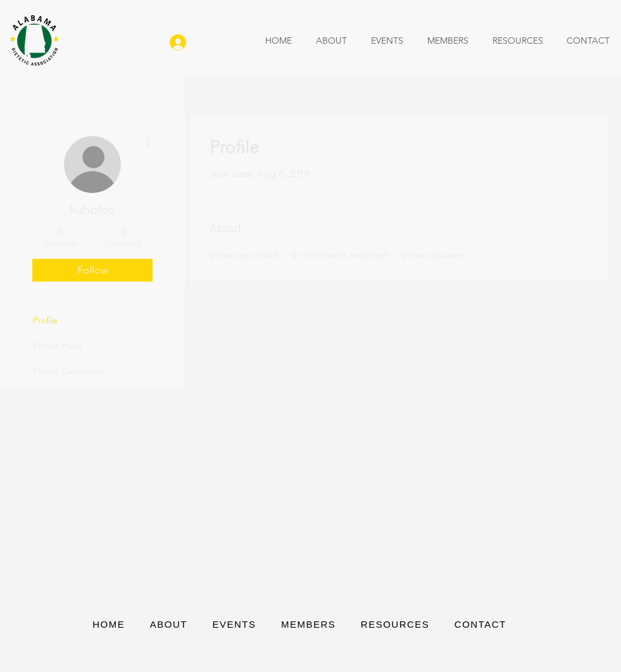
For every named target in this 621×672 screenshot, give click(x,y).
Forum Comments (69, 371)
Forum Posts (58, 345)
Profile (45, 320)
